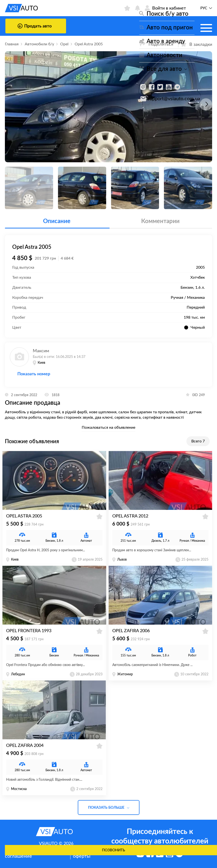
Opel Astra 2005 (24, 516)
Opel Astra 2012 (130, 516)
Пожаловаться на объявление (108, 428)
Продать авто (35, 26)
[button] (206, 104)
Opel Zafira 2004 (25, 746)
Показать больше (109, 808)
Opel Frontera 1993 (29, 631)
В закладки (196, 44)
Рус (204, 8)
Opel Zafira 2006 (131, 631)
